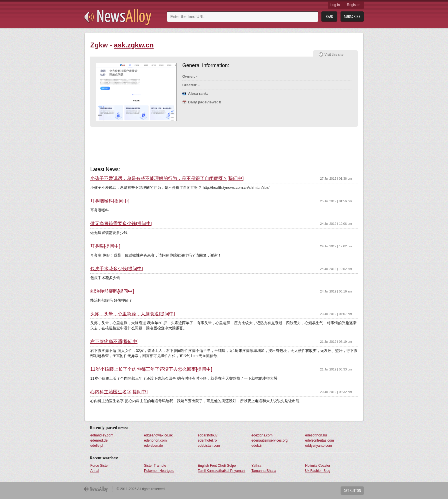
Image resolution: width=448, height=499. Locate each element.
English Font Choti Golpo (217, 466)
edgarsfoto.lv (208, 435)
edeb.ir (257, 446)
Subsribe (352, 17)
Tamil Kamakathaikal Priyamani (222, 471)
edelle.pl (97, 446)
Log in (335, 5)
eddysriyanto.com (319, 446)
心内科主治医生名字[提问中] (119, 392)
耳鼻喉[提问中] (105, 246)
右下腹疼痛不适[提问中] (114, 342)
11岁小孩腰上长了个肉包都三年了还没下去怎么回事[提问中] (151, 369)
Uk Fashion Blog (318, 471)
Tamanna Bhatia (264, 471)
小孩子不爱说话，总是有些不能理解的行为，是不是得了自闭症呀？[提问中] (167, 179)
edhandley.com (102, 435)
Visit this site (334, 55)
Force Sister (100, 466)
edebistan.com (209, 446)
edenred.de (99, 440)
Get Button (352, 491)
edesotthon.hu (316, 435)
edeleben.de (153, 446)
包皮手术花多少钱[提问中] (117, 269)
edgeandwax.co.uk (158, 435)
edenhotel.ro (207, 440)
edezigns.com (262, 435)
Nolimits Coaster (318, 466)
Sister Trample (155, 466)
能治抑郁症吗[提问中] (112, 291)
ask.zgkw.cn (134, 45)
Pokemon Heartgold (159, 471)
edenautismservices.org (270, 440)
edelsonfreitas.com (320, 440)
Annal (95, 471)
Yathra (256, 466)
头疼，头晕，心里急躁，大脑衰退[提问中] (133, 314)
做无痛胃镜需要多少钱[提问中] (121, 224)
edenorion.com (155, 440)
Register (353, 5)
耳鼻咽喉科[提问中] (110, 201)
